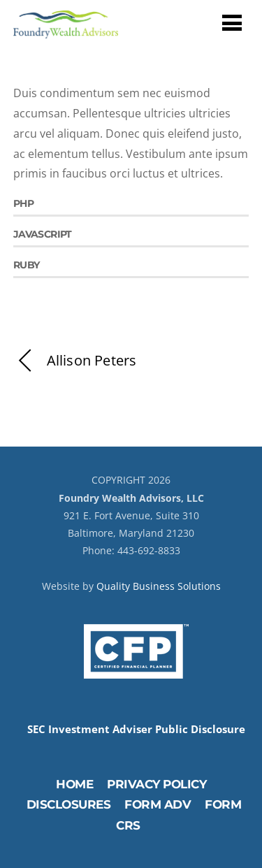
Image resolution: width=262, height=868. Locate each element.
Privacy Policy (157, 784)
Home (74, 784)
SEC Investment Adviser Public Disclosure (136, 729)
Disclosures (69, 804)
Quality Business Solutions (159, 586)
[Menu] (232, 22)
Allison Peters (75, 361)
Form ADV (158, 804)
